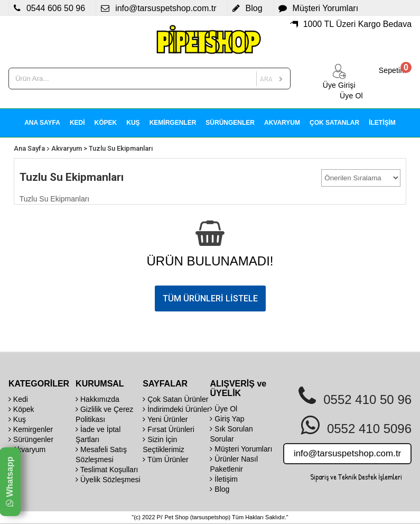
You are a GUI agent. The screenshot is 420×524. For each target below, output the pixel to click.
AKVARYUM (282, 123)
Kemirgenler (31, 429)
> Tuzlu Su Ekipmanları (118, 148)
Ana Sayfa (29, 148)
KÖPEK (106, 123)
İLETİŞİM (382, 123)
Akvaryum (67, 148)
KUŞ (133, 123)
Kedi (18, 399)
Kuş (17, 419)
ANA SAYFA (42, 123)
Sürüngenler (31, 439)
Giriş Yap (227, 419)
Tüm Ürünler (165, 459)
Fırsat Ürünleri (169, 429)
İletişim (223, 479)
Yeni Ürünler (165, 419)
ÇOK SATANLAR (334, 123)
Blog (220, 489)
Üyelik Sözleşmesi (108, 480)
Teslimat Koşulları (107, 470)
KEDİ (77, 123)
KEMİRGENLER (173, 123)
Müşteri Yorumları (241, 449)
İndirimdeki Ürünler (176, 409)
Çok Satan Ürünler (175, 399)
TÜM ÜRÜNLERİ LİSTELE (210, 298)
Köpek (21, 409)
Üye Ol (223, 409)
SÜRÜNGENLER (230, 123)
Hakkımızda (97, 399)
